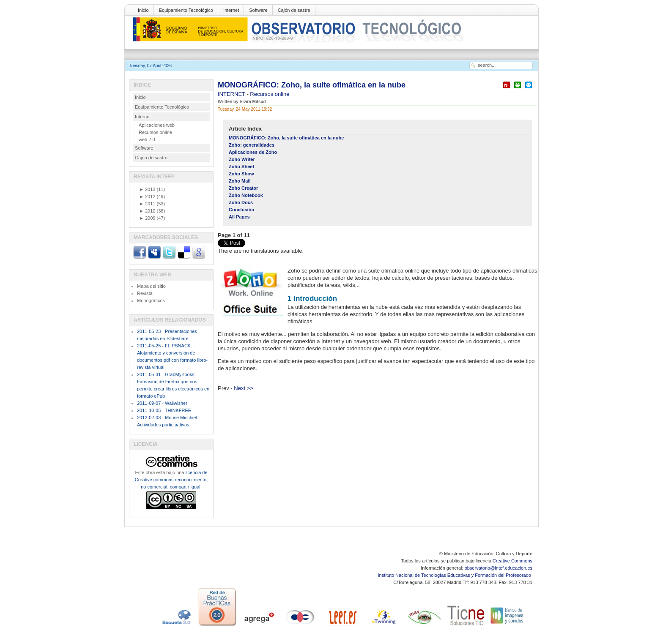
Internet (231, 10)
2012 (147, 196)
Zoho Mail (240, 181)
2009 (147, 218)
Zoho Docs (241, 202)
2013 (147, 189)
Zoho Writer (242, 159)
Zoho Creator (243, 188)
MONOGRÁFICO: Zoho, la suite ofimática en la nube (312, 85)
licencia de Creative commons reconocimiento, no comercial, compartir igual (171, 480)
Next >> (244, 388)
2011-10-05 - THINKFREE (164, 410)
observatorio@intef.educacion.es (499, 568)
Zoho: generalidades (252, 145)
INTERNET (232, 94)
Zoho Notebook (246, 195)
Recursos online (270, 94)
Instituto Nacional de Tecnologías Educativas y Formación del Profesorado (455, 575)
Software (258, 10)
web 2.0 (147, 139)
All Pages (239, 217)
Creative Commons (512, 561)
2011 (147, 204)
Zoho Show (241, 174)
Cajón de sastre (294, 10)
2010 (147, 211)
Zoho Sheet (241, 166)
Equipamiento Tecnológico (186, 10)
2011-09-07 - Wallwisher (162, 403)
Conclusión (241, 210)
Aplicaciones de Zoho (253, 152)
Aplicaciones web (157, 125)
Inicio (143, 10)
